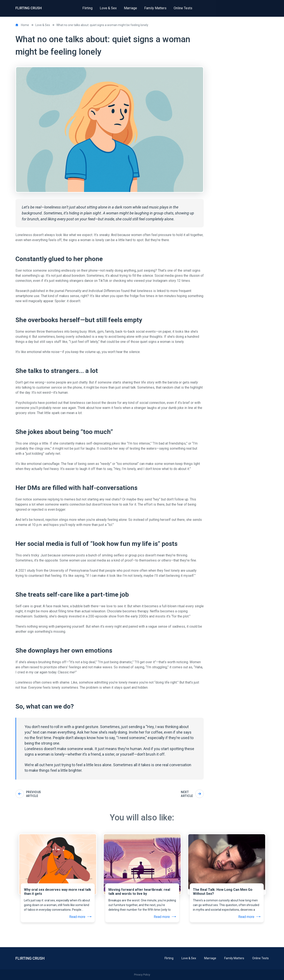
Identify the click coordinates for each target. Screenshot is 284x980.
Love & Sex (189, 958)
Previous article (28, 794)
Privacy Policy (142, 975)
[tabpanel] (58, 867)
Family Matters (234, 958)
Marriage (210, 958)
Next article (192, 794)
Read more (80, 917)
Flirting (169, 958)
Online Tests (260, 958)
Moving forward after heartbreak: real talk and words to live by (139, 892)
